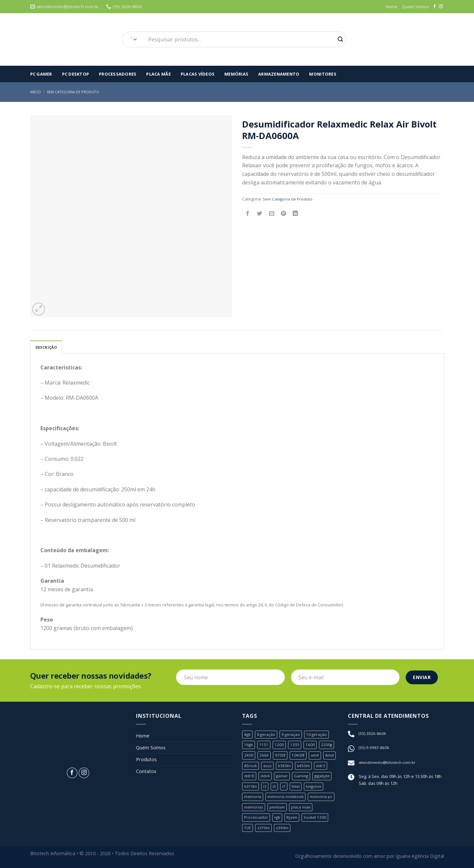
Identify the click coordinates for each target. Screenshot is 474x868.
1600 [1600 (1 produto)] (311, 745)
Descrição (48, 348)
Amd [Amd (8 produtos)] (330, 756)
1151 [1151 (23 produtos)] (264, 745)
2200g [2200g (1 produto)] (327, 745)
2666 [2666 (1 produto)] (264, 756)
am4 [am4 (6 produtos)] (316, 756)
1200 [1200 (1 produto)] (280, 745)
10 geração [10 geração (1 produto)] (319, 735)
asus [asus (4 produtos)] (269, 766)
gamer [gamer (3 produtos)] (282, 777)
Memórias (236, 74)
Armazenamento (279, 74)
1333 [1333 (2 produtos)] (295, 745)
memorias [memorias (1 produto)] (254, 808)
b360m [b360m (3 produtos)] (286, 766)
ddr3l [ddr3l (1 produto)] (249, 777)
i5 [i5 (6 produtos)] (275, 787)
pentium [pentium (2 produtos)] (278, 808)
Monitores (323, 74)
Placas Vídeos (198, 74)
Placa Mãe (158, 74)
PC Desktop (76, 74)
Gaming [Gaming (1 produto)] (302, 777)
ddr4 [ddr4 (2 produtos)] (265, 777)
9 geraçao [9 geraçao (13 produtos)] (292, 735)
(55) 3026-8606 (372, 734)
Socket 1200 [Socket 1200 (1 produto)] (319, 818)
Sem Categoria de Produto (76, 92)
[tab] (48, 347)
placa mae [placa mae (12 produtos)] (303, 808)
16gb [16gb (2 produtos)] (249, 745)
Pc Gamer (41, 74)
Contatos (147, 775)
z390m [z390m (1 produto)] (283, 828)
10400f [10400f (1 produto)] (299, 756)
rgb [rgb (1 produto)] (279, 818)
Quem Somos (416, 7)
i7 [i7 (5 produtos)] (284, 787)
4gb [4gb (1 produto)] (248, 735)
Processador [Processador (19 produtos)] (257, 818)
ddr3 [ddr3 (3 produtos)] (323, 766)
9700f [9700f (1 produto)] (280, 756)
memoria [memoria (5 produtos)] (253, 797)
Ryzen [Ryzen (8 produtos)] (294, 818)
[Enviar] (340, 39)
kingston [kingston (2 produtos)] (315, 787)
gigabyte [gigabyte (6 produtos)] (324, 777)
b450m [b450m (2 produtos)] (306, 766)
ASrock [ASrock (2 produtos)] (251, 766)
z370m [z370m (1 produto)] (264, 828)
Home (392, 7)
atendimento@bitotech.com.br (389, 763)
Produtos (147, 762)
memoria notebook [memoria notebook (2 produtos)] (287, 797)
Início (36, 92)
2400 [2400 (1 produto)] (249, 756)
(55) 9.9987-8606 (374, 748)
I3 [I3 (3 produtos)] (265, 787)
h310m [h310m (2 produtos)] (251, 787)
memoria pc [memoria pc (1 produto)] (323, 797)
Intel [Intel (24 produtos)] (296, 787)
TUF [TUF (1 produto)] (248, 828)
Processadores (118, 74)
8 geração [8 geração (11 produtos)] (267, 735)
